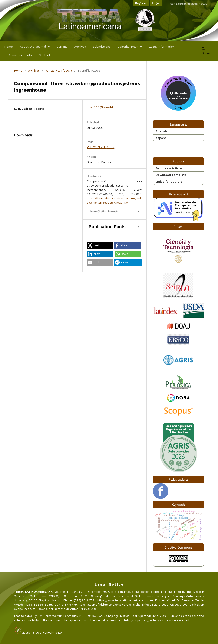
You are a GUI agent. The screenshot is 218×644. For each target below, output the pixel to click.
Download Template (171, 175)
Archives (80, 47)
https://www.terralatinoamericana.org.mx (125, 600)
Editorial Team (128, 47)
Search (207, 51)
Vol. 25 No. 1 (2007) (59, 71)
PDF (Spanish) (103, 107)
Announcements (20, 55)
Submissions (102, 47)
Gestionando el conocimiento (42, 633)
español (162, 138)
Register (141, 3)
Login (156, 3)
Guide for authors (169, 181)
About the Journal (33, 47)
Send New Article (169, 168)
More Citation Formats (104, 211)
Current (62, 47)
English (161, 131)
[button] (100, 245)
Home (9, 47)
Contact (44, 55)
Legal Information (162, 47)
